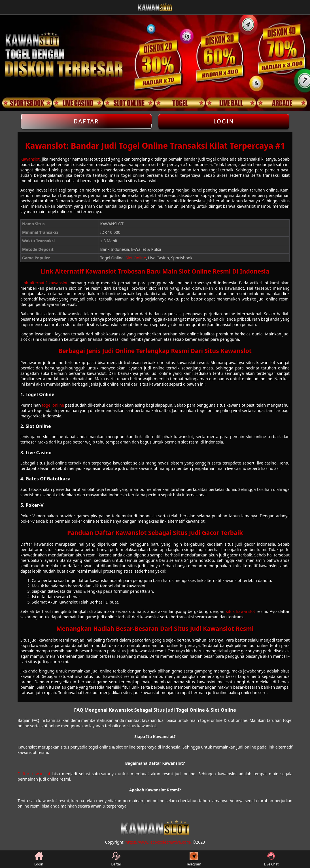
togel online (53, 405)
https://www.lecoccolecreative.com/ (159, 842)
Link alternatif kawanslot (44, 283)
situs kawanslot (240, 611)
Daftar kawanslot (34, 774)
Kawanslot (30, 159)
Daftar (86, 121)
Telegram (194, 859)
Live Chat (271, 859)
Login (224, 121)
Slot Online (136, 258)
